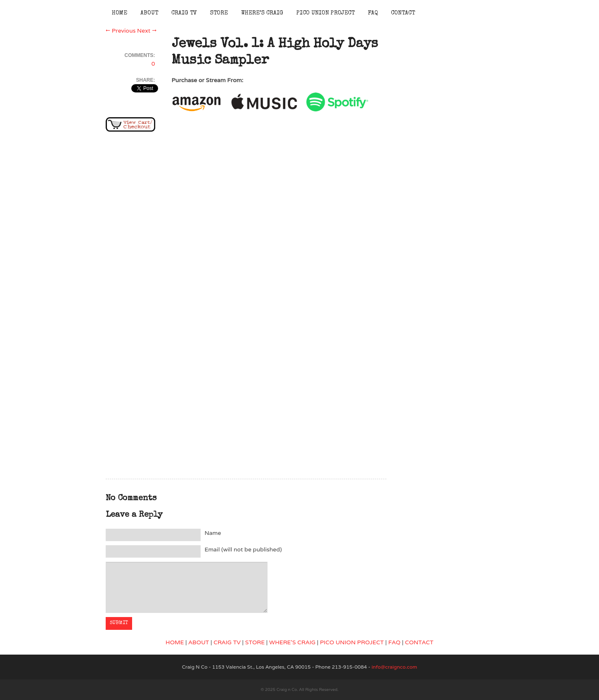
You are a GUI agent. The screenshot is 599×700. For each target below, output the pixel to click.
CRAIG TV (227, 642)
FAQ (373, 13)
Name (213, 533)
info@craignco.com (394, 667)
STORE (255, 642)
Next (147, 31)
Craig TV (184, 13)
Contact (403, 13)
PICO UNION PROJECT (352, 642)
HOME (175, 642)
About (149, 13)
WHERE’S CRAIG (292, 642)
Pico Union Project (326, 13)
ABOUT (199, 642)
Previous (121, 31)
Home (120, 13)
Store (219, 13)
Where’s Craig (262, 13)
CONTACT (419, 642)
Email (243, 549)
